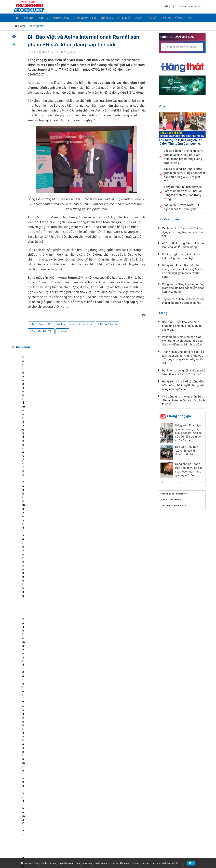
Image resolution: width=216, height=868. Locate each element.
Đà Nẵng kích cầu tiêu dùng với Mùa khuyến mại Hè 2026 (106, 426)
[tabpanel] (37, 382)
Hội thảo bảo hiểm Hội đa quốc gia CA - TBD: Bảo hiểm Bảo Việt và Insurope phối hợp (85, 389)
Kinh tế (41, 17)
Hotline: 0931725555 (190, 6)
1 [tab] (180, 482)
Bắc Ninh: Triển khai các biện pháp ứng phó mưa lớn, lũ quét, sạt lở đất (182, 325)
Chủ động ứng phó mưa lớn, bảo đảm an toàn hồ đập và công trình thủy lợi (183, 400)
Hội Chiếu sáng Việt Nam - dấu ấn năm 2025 (97, 684)
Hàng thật (170, 6)
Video (163, 106)
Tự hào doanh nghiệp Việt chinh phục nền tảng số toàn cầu (108, 647)
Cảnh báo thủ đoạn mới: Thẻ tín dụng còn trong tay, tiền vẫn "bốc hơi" (183, 231)
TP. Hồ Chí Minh (108, 323)
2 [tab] (185, 482)
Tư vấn (147, 17)
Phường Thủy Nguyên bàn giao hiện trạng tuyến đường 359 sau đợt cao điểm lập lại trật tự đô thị (183, 340)
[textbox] (182, 46)
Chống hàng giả (179, 415)
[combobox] (182, 46)
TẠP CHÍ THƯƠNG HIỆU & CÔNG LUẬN (106, 857)
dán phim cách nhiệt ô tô (174, 493)
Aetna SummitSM (41, 323)
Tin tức (27, 17)
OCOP (134, 17)
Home (20, 25)
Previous (163, 481)
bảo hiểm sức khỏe (82, 323)
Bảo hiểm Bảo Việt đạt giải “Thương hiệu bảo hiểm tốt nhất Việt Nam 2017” (132, 389)
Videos (173, 17)
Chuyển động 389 (82, 17)
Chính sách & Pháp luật (112, 17)
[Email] (28, 830)
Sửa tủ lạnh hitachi (171, 499)
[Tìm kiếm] (183, 17)
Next (202, 481)
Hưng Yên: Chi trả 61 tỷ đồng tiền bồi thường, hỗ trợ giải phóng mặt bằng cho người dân (183, 385)
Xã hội (160, 17)
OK (191, 863)
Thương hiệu (58, 17)
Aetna (62, 323)
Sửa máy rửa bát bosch (174, 505)
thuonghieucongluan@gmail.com (86, 828)
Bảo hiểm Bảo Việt (42, 331)
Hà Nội (63, 331)
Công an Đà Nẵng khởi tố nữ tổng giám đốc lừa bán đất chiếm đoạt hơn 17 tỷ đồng (183, 287)
